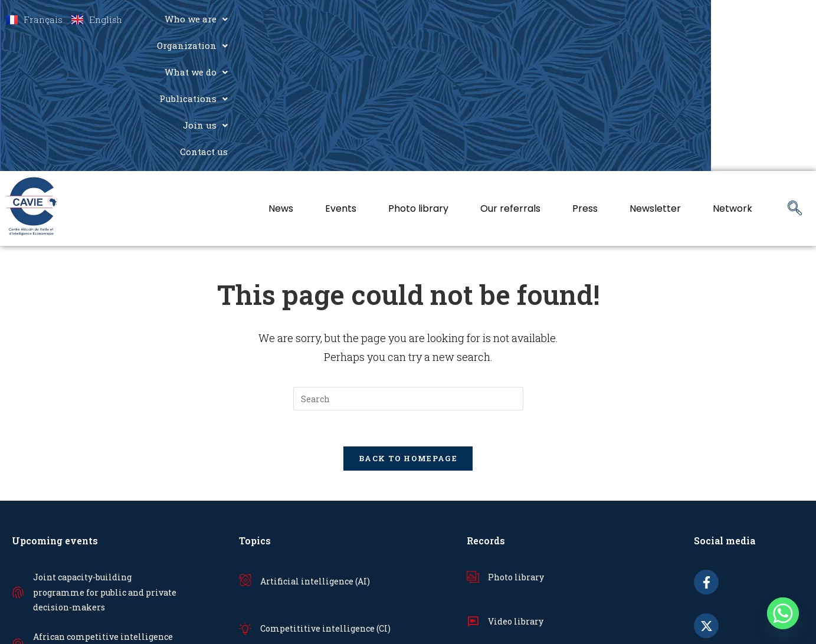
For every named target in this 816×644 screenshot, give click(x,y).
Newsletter (655, 76)
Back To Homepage (408, 326)
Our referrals (510, 76)
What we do (551, 19)
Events (341, 76)
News (281, 76)
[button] (381, 19)
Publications (634, 19)
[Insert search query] (408, 266)
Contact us (773, 19)
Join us (709, 19)
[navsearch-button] (795, 76)
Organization (466, 19)
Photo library (418, 76)
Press (585, 76)
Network (733, 76)
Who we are (381, 19)
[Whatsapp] (783, 613)
